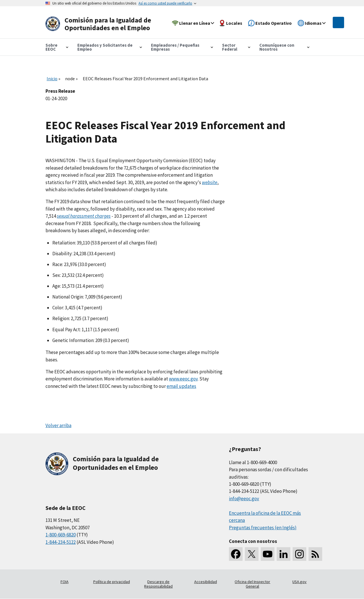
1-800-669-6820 (61, 535)
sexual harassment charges (84, 216)
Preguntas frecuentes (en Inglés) (263, 528)
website (210, 182)
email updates (181, 386)
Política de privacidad (112, 582)
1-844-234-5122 (61, 542)
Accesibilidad (206, 582)
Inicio (52, 79)
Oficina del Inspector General (252, 584)
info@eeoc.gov (244, 499)
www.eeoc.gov (183, 379)
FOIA (65, 582)
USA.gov (299, 582)
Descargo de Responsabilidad (158, 584)
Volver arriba (58, 425)
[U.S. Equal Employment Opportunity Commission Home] (100, 24)
